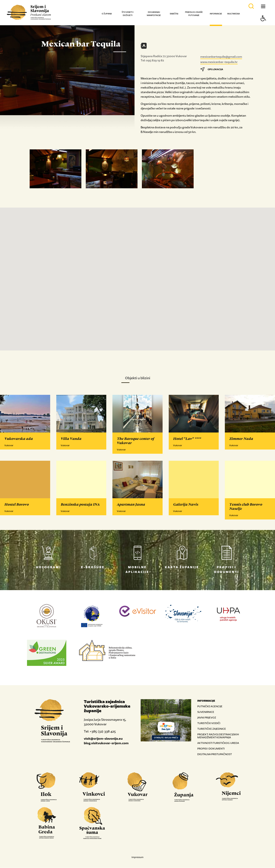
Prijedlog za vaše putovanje (194, 14)
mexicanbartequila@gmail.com (221, 57)
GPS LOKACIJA (212, 69)
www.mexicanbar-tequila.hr (219, 62)
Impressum (137, 857)
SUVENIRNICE (206, 712)
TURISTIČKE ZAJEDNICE (212, 729)
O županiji (107, 14)
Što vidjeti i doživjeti (128, 14)
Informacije (216, 14)
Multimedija (234, 14)
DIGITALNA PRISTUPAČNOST (215, 754)
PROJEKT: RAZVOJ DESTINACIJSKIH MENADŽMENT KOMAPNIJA (218, 736)
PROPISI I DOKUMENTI (211, 749)
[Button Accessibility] (263, 24)
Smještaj (174, 14)
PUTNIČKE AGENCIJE (210, 706)
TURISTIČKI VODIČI (209, 723)
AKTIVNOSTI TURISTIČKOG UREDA (218, 743)
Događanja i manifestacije (154, 14)
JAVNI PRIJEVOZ (207, 718)
